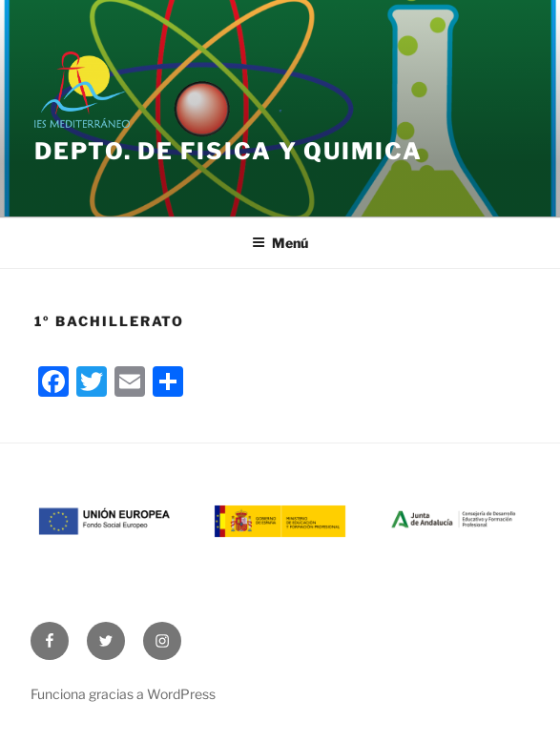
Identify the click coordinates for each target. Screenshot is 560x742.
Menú (280, 243)
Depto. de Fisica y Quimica (228, 151)
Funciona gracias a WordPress (123, 694)
